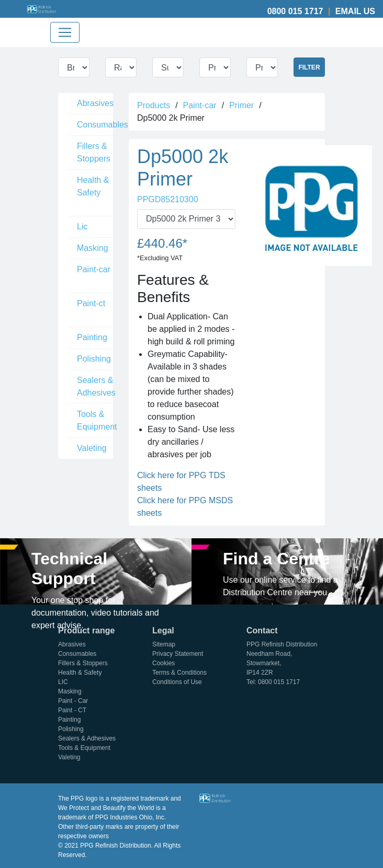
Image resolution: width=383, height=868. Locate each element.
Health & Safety (93, 186)
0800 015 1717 (295, 11)
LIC (63, 682)
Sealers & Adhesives (96, 386)
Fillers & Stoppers (94, 152)
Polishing (94, 359)
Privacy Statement (178, 654)
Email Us (355, 11)
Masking (93, 248)
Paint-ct (91, 303)
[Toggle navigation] (65, 32)
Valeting (92, 448)
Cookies (164, 663)
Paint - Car (73, 701)
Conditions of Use (177, 682)
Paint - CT (72, 710)
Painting (92, 337)
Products (154, 105)
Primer (241, 105)
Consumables (103, 125)
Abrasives (95, 103)
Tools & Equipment (97, 420)
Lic (82, 227)
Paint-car (94, 269)
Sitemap (164, 644)
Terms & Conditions (179, 673)
